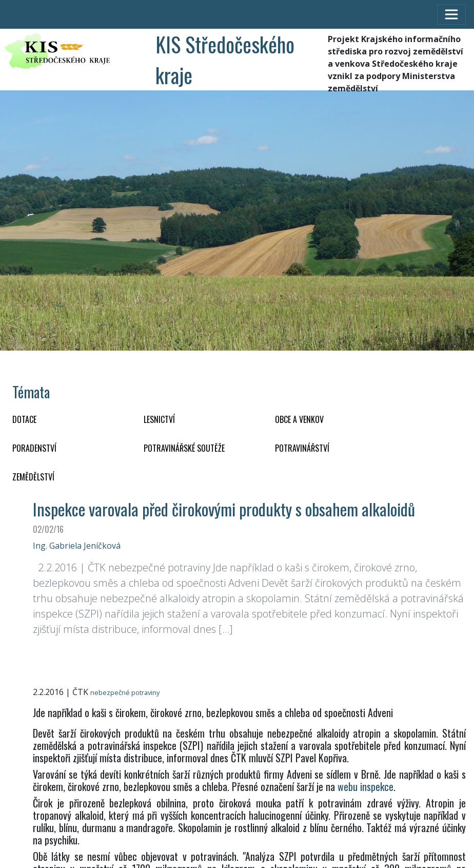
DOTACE (24, 419)
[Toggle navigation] (451, 14)
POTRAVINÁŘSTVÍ (302, 448)
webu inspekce (366, 786)
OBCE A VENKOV (299, 419)
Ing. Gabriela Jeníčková (77, 546)
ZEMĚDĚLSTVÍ (33, 477)
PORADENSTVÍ (34, 448)
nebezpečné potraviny (125, 692)
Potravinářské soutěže (184, 448)
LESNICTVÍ (159, 419)
